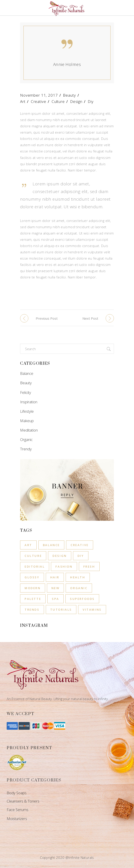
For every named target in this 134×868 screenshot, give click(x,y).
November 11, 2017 (39, 95)
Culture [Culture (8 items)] (33, 556)
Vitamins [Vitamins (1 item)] (92, 610)
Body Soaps (17, 793)
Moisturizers (17, 819)
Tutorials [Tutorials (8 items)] (61, 610)
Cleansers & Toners (23, 801)
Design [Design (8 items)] (60, 556)
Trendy (26, 449)
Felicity (26, 392)
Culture (58, 101)
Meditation (29, 430)
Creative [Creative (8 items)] (80, 545)
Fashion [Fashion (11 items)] (64, 566)
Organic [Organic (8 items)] (79, 588)
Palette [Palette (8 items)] (33, 599)
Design (76, 101)
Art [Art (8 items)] (28, 545)
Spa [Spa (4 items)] (55, 599)
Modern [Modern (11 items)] (33, 588)
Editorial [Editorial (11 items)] (35, 566)
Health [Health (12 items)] (78, 577)
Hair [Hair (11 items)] (55, 577)
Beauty (69, 95)
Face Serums (18, 810)
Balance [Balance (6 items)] (51, 545)
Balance (27, 373)
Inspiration (29, 402)
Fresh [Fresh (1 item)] (89, 566)
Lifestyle (27, 411)
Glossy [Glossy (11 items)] (32, 577)
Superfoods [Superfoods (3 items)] (82, 599)
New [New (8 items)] (55, 588)
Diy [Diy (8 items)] (81, 556)
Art (23, 101)
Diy (91, 101)
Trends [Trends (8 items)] (32, 610)
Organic (26, 439)
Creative (39, 101)
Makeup (27, 421)
